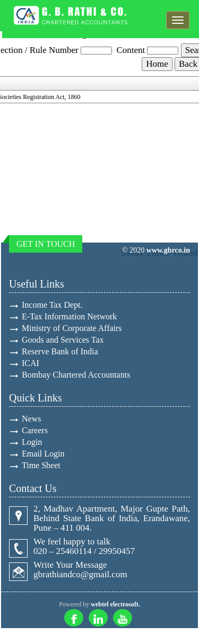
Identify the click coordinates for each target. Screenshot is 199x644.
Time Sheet (41, 465)
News (31, 419)
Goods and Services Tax (63, 340)
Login (32, 442)
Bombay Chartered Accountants (76, 375)
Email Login (43, 454)
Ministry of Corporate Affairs (72, 328)
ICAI (31, 363)
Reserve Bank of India (60, 351)
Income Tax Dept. (52, 305)
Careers (35, 430)
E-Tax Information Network (69, 316)
